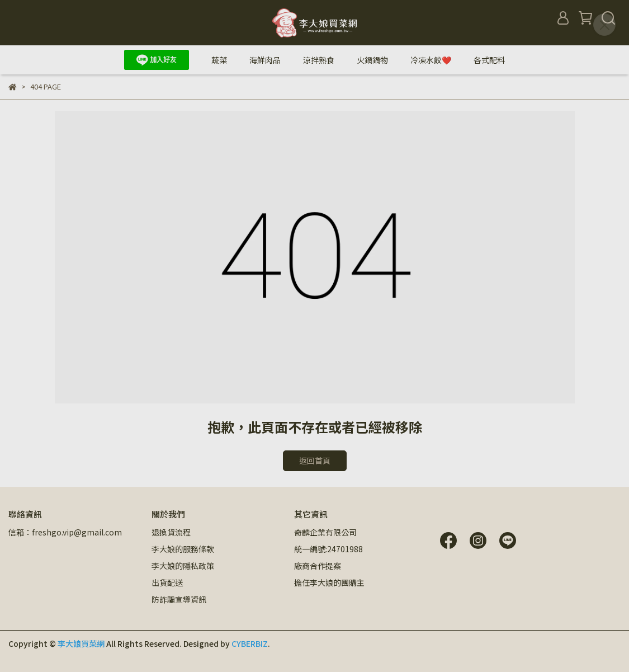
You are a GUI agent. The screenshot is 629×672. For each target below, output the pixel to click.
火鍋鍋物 (372, 60)
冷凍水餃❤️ (431, 60)
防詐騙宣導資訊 (179, 599)
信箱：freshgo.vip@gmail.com (65, 532)
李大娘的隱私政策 (183, 566)
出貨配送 (167, 582)
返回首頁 (315, 460)
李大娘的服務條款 (183, 549)
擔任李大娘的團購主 (329, 582)
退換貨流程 (171, 532)
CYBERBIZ (250, 643)
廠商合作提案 (318, 566)
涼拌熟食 (319, 60)
